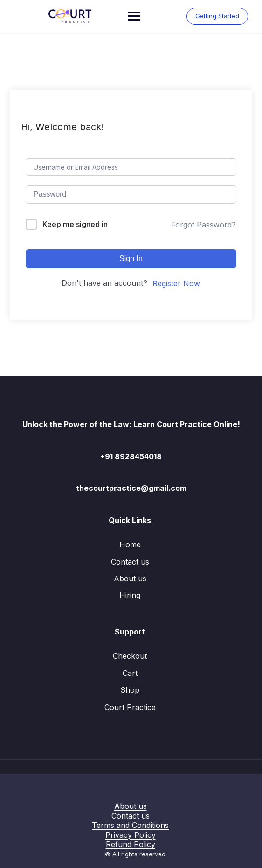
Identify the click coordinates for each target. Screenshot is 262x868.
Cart (130, 673)
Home (130, 544)
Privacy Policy (131, 835)
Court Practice (130, 707)
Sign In (131, 258)
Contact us (130, 562)
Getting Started (217, 16)
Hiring (130, 595)
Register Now (176, 283)
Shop (130, 690)
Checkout (130, 656)
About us (130, 579)
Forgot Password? (203, 225)
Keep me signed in (75, 224)
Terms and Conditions (130, 825)
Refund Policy (131, 844)
